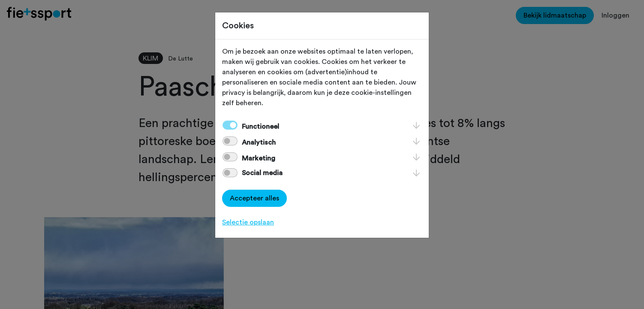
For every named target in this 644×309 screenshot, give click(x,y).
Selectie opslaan (248, 222)
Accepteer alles (254, 198)
